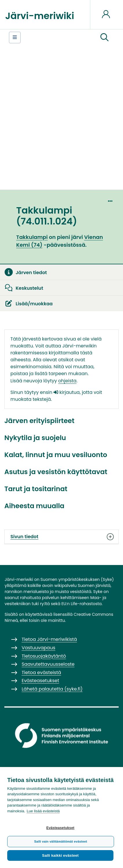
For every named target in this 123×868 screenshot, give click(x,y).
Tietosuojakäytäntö (44, 656)
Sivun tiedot (61, 537)
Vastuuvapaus (38, 648)
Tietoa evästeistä (41, 672)
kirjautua (67, 392)
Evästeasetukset (60, 828)
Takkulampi (32, 237)
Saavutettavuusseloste (48, 664)
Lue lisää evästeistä (43, 811)
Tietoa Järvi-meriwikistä (49, 639)
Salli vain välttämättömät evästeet (61, 841)
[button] (104, 38)
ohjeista (67, 381)
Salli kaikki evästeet (60, 855)
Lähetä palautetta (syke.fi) (52, 689)
